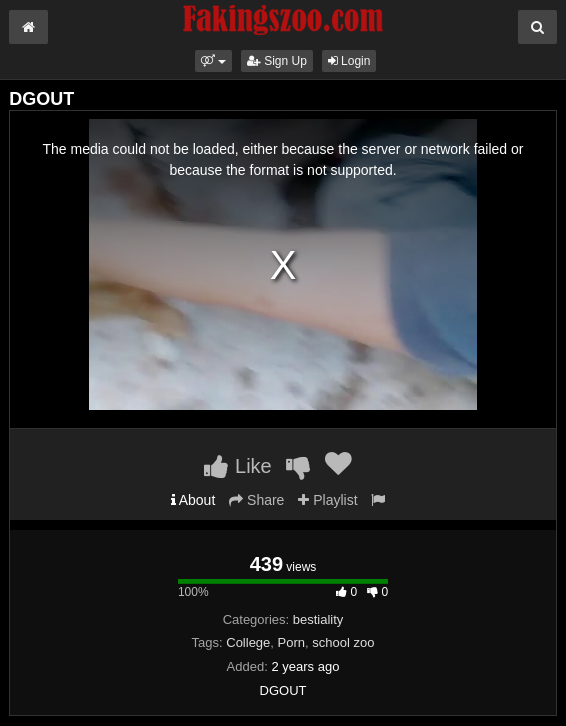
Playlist (327, 500)
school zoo (343, 642)
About (193, 500)
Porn (291, 642)
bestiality (318, 619)
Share (256, 500)
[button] (213, 61)
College (248, 642)
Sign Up (277, 61)
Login (349, 61)
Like (237, 466)
